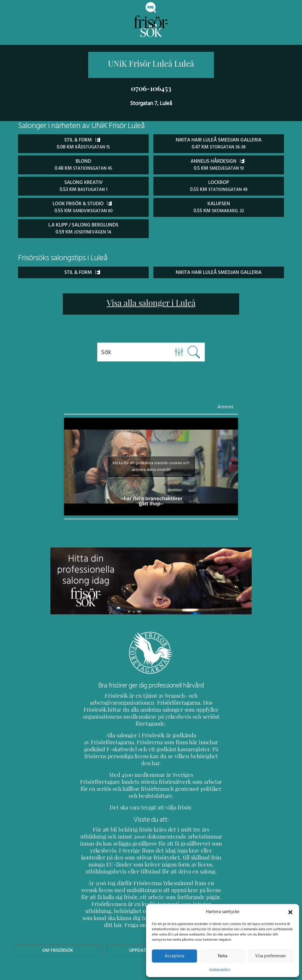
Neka (222, 956)
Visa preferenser (271, 956)
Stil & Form (82, 271)
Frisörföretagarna (163, 701)
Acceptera (174, 956)
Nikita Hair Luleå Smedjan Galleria (219, 271)
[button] (290, 912)
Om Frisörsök (58, 921)
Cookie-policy (220, 969)
